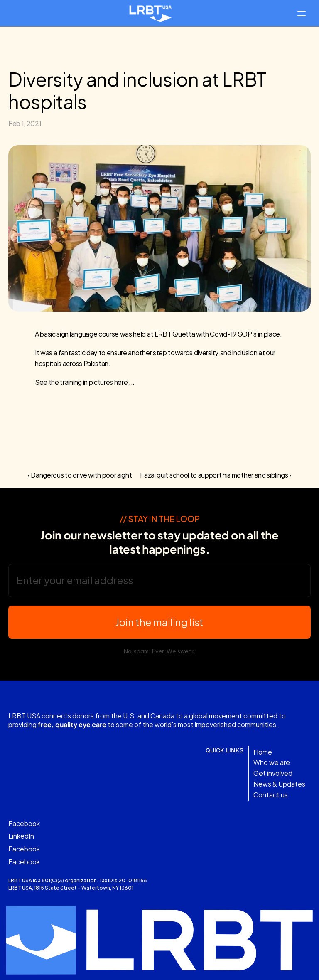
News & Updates (279, 783)
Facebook (24, 823)
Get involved (273, 773)
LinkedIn (21, 836)
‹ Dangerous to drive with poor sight (80, 474)
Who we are (272, 762)
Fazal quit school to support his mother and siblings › (216, 474)
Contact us (271, 794)
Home (263, 751)
